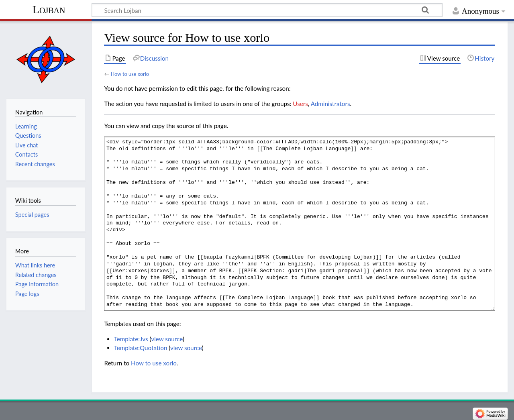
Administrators (330, 104)
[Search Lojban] (267, 10)
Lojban (49, 9)
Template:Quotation (141, 348)
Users (300, 104)
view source (167, 339)
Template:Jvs (131, 339)
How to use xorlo (130, 74)
